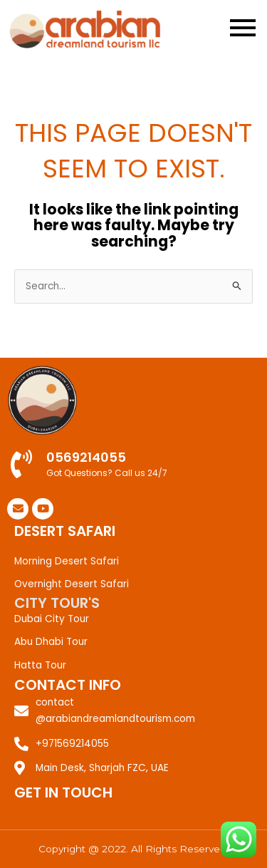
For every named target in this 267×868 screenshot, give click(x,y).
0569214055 (86, 457)
